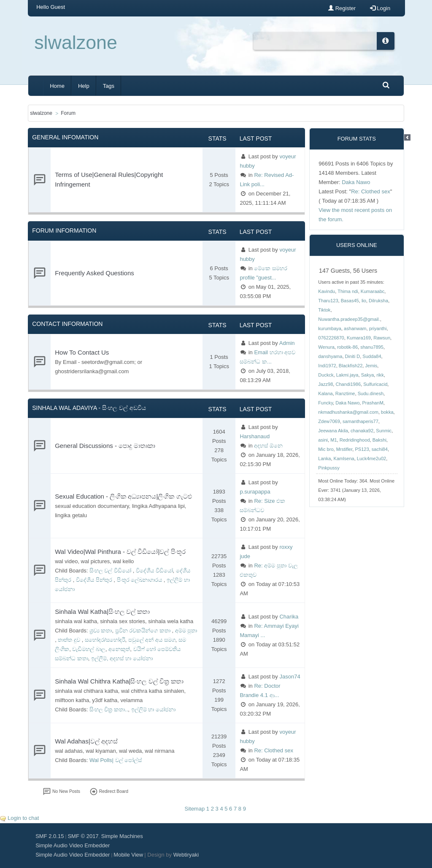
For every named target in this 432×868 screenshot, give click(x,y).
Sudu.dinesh (371, 393)
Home (57, 86)
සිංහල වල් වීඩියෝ (111, 571)
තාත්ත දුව (70, 640)
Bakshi (379, 440)
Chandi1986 (348, 384)
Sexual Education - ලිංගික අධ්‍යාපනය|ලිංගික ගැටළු (123, 496)
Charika (289, 617)
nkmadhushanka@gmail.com (348, 412)
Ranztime (345, 393)
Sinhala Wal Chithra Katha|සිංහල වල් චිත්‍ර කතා (119, 681)
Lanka (324, 458)
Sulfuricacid (375, 384)
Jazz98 (325, 384)
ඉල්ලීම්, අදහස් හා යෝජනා (122, 658)
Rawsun (382, 338)
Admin (287, 343)
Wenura (326, 347)
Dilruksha (378, 301)
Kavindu (327, 291)
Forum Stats (357, 139)
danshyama (330, 356)
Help (84, 86)
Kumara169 (359, 338)
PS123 (362, 449)
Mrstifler (344, 449)
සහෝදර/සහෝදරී (105, 640)
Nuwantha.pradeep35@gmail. (349, 319)
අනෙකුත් (119, 649)
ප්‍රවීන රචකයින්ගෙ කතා (144, 631)
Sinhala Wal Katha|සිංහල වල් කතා (102, 612)
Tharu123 (328, 301)
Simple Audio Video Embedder (73, 845)
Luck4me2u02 (371, 458)
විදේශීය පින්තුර (95, 580)
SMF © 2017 (83, 836)
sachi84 (380, 449)
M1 (333, 440)
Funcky (325, 403)
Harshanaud (255, 436)
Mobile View (128, 855)
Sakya (368, 375)
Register (342, 8)
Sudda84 (372, 356)
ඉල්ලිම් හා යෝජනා (153, 709)
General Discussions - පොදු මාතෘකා (105, 446)
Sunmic (384, 431)
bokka (387, 412)
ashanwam (355, 328)
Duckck (326, 375)
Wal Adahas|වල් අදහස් (86, 741)
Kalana (325, 393)
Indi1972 (327, 366)
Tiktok (324, 310)
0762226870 (331, 338)
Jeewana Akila (333, 431)
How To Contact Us (82, 352)
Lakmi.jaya (347, 375)
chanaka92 (362, 431)
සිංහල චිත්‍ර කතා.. (109, 709)
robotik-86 (347, 347)
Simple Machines (122, 836)
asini (323, 440)
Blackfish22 (351, 366)
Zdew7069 (329, 421)
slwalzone (76, 42)
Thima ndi (348, 291)
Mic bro (326, 449)
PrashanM (373, 403)
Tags (109, 86)
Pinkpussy (329, 468)
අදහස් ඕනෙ (268, 446)
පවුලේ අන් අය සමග (152, 640)
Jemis (371, 366)
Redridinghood (355, 440)
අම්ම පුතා (186, 631)
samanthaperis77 (360, 421)
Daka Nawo (356, 182)
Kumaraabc (373, 291)
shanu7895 (372, 347)
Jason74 (290, 677)
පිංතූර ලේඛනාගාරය (140, 580)
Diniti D (353, 356)
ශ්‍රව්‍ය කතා (101, 631)
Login (380, 8)
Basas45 (350, 301)
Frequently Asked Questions (94, 273)
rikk (380, 375)
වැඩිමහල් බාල (89, 649)
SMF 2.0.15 (50, 836)
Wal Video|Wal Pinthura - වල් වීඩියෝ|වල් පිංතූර (120, 552)
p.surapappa (255, 492)
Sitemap (194, 809)
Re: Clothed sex (274, 750)
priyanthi (378, 328)
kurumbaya (330, 328)
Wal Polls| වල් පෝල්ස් (116, 760)
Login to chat (23, 818)
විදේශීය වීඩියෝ (154, 571)
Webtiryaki (186, 855)
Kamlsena (344, 458)
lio (364, 301)
